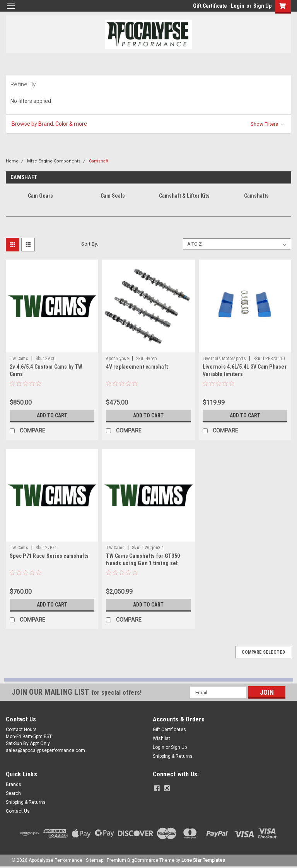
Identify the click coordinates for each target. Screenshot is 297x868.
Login (238, 6)
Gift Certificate (210, 6)
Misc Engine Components (54, 161)
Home (12, 161)
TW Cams (19, 359)
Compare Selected (263, 652)
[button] (148, 124)
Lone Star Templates (203, 860)
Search (13, 793)
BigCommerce (143, 860)
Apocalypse (117, 359)
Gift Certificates (169, 730)
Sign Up (262, 6)
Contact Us (18, 811)
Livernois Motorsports (224, 359)
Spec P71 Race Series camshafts (49, 556)
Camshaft (99, 161)
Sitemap (95, 860)
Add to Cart (52, 415)
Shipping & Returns (173, 756)
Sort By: (90, 244)
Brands (14, 784)
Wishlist (161, 738)
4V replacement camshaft (137, 367)
